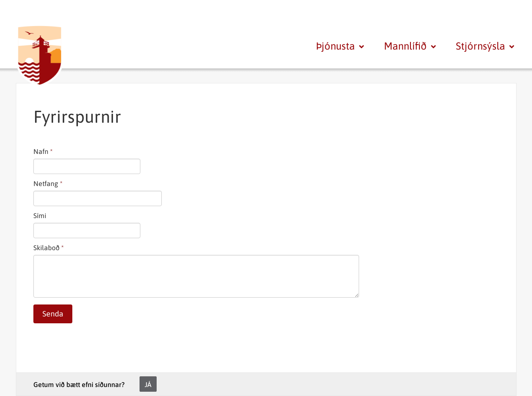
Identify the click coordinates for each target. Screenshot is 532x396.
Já (148, 384)
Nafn (41, 151)
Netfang (46, 183)
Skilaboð (46, 248)
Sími (40, 216)
